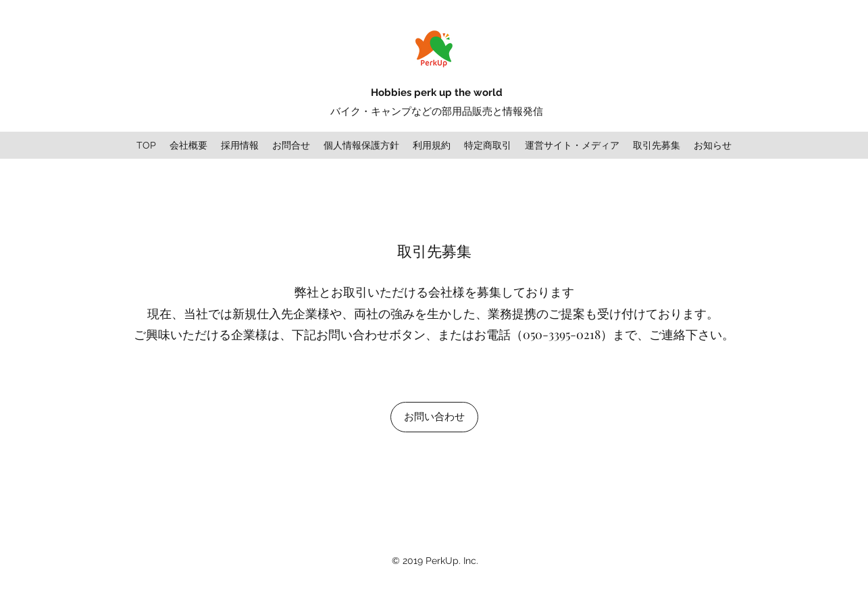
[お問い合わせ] (434, 417)
